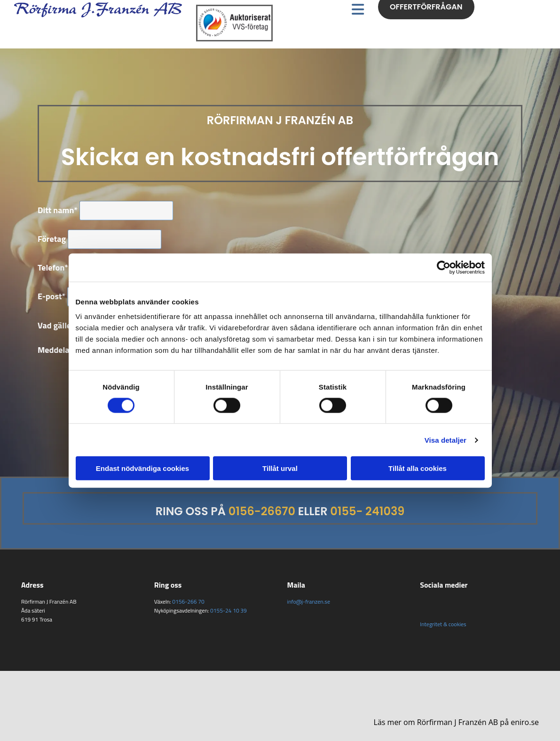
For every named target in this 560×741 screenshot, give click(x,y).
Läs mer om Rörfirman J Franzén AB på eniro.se (456, 722)
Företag (52, 239)
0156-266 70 (188, 602)
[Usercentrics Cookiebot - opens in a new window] (444, 267)
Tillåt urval (280, 468)
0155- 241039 (367, 511)
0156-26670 (262, 511)
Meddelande (60, 350)
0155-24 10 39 (229, 610)
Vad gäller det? (65, 325)
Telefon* (53, 267)
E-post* (51, 296)
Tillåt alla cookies (418, 468)
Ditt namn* (58, 210)
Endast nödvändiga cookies (142, 468)
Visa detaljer (446, 440)
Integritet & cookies (443, 624)
